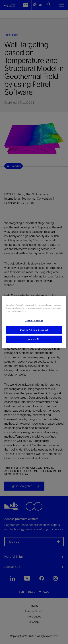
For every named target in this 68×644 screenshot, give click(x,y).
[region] (34, 322)
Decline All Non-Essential (34, 330)
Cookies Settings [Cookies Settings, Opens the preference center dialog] (34, 321)
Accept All (34, 339)
